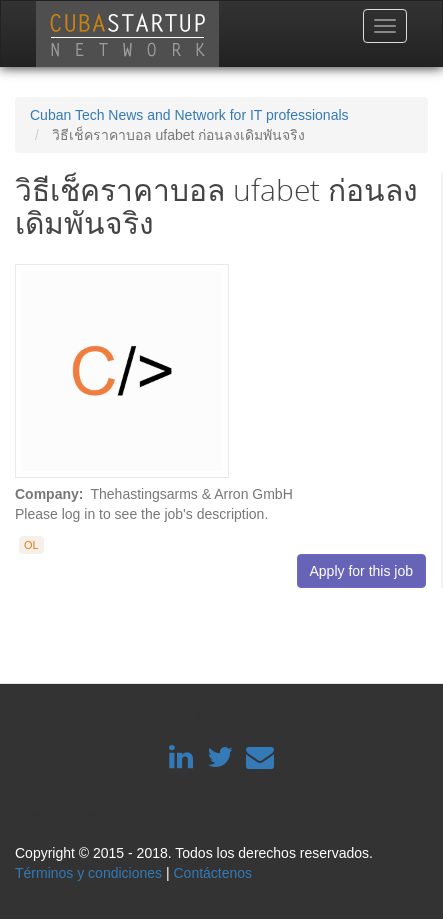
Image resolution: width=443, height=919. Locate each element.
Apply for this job (362, 571)
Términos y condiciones (88, 873)
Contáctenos (212, 873)
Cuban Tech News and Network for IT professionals (189, 115)
